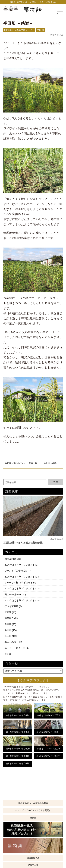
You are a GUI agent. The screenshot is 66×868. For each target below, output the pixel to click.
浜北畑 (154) (11, 630)
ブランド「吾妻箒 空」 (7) (18, 571)
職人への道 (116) (13, 642)
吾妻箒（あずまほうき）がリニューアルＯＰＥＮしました (33, 2)
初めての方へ (33, 803)
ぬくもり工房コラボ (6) (17, 648)
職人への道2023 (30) (15, 594)
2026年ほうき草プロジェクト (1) (21, 565)
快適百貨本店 (33, 858)
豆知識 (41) (10, 612)
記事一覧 (33, 463)
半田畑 (40, 30)
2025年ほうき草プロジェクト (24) (22, 577)
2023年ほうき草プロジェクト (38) (22, 600)
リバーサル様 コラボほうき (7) (20, 583)
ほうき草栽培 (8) (13, 606)
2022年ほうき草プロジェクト (19, 30)
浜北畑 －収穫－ (51, 463)
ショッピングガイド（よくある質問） (33, 810)
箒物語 (33, 10)
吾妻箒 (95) (10, 624)
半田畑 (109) (11, 636)
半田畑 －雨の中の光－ (15, 463)
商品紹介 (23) (12, 618)
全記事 (8, 654)
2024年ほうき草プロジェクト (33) (22, 588)
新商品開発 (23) (13, 559)
